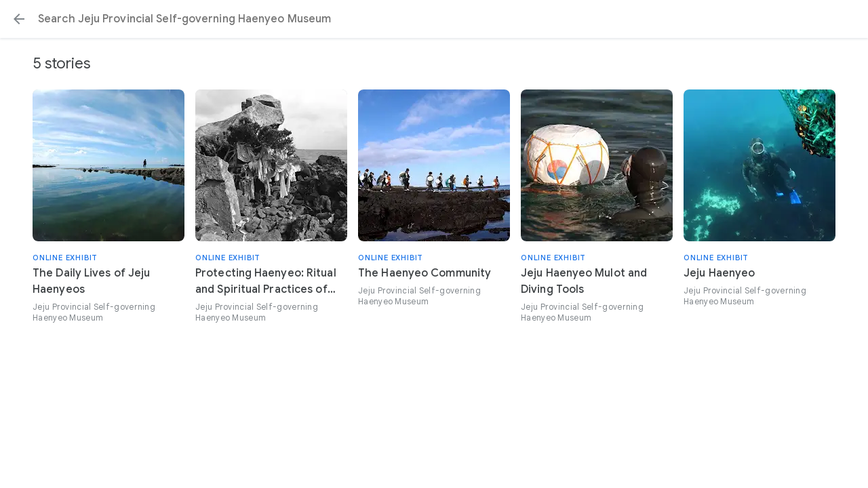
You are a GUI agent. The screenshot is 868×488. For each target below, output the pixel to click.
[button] (19, 19)
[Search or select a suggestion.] (434, 19)
